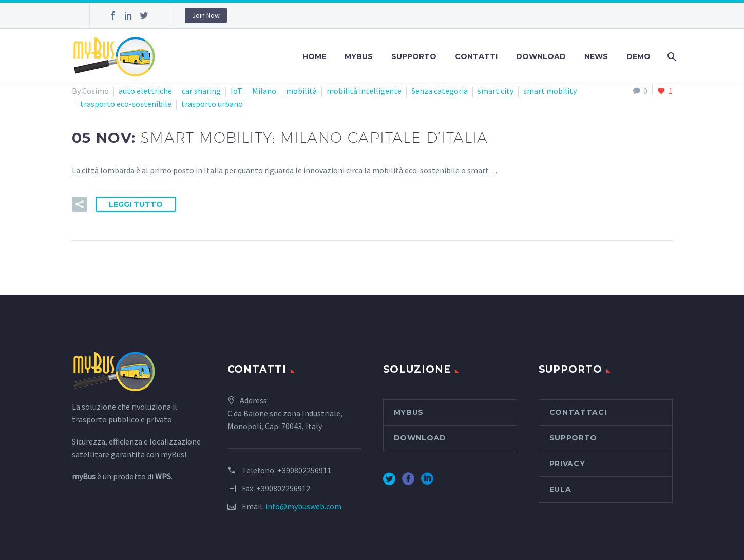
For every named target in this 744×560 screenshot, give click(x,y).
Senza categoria (440, 91)
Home (314, 56)
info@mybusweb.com (303, 506)
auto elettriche (145, 91)
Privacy (567, 464)
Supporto (414, 56)
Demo (638, 56)
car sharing (201, 91)
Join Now (206, 15)
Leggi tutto (136, 204)
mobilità (301, 91)
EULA (560, 489)
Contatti (476, 56)
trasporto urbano (212, 104)
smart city (495, 91)
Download (541, 56)
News (596, 56)
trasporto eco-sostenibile (126, 104)
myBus (359, 56)
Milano (264, 91)
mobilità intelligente (364, 91)
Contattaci (578, 412)
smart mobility (550, 91)
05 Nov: (280, 138)
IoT (236, 91)
